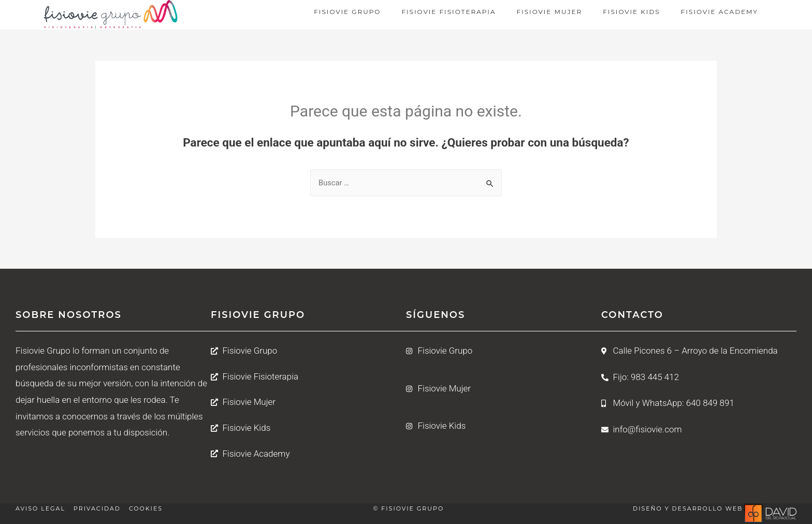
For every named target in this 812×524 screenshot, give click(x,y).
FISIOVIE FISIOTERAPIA (448, 12)
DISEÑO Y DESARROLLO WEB (688, 508)
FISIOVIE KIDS (631, 12)
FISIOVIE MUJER (550, 12)
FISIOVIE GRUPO (347, 12)
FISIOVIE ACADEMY (720, 12)
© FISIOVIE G (398, 508)
